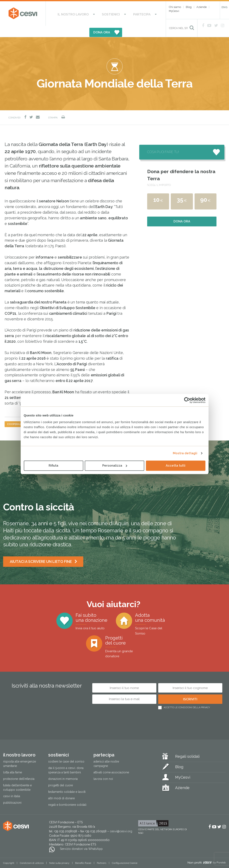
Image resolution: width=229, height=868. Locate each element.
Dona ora (182, 210)
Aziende (202, 7)
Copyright (9, 852)
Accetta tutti (176, 466)
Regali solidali (187, 745)
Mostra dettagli (185, 453)
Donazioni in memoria (63, 768)
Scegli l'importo (159, 174)
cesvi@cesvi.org (121, 820)
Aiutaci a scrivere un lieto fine (41, 550)
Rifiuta (53, 466)
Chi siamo (175, 7)
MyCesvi (174, 11)
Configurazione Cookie (125, 852)
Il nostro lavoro (65, 13)
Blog (189, 7)
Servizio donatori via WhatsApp (81, 838)
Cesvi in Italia (12, 785)
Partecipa (118, 13)
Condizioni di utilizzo (32, 852)
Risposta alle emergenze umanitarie (20, 753)
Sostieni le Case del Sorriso (66, 750)
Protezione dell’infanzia (19, 768)
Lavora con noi (103, 768)
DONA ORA (143, 13)
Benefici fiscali (83, 852)
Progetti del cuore (126, 636)
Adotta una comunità (154, 613)
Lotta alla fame (13, 761)
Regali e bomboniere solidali (67, 794)
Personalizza (115, 466)
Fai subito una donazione (91, 610)
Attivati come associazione (111, 761)
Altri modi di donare (61, 787)
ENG (224, 7)
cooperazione (17, 413)
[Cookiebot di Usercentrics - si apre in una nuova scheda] (187, 400)
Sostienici (95, 13)
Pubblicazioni (12, 792)
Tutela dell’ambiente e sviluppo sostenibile (17, 776)
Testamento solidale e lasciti (67, 781)
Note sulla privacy (59, 852)
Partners (102, 852)
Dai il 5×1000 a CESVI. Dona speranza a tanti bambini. (66, 759)
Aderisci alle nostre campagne (106, 753)
